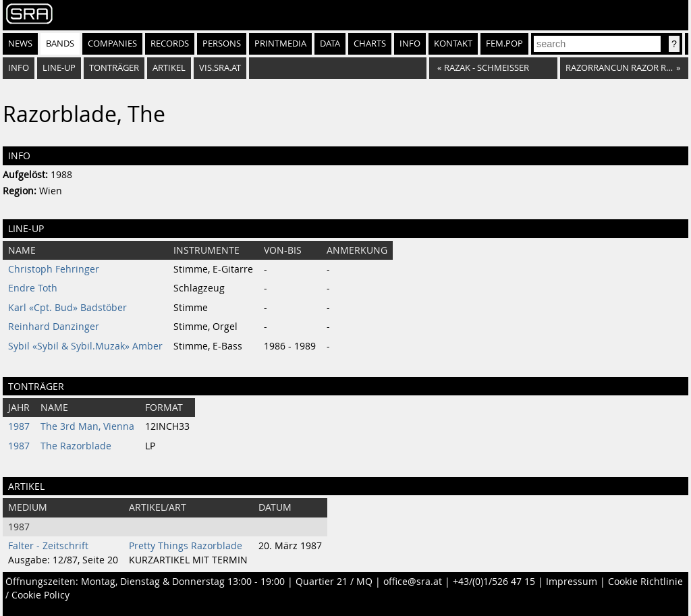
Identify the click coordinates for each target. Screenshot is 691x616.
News (20, 44)
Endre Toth (33, 288)
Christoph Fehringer (54, 269)
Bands (60, 44)
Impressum (572, 582)
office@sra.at (413, 582)
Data (330, 44)
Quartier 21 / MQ (334, 582)
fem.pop (504, 44)
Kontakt (453, 44)
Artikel (169, 68)
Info (410, 44)
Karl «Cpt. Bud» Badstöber (67, 308)
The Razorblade (76, 446)
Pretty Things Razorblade (186, 546)
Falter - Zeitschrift (48, 546)
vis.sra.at (220, 68)
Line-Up (59, 68)
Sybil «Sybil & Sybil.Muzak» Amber (85, 346)
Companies (112, 44)
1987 (19, 426)
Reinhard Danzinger (54, 327)
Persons (222, 44)
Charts (370, 44)
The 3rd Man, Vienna (87, 426)
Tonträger (114, 68)
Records (170, 44)
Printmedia (280, 44)
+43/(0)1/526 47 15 (494, 582)
